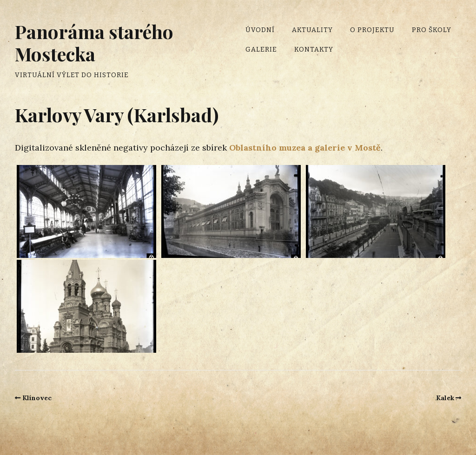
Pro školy (432, 30)
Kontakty (314, 49)
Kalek (445, 398)
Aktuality (312, 30)
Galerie (261, 49)
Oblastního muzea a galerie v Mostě (305, 148)
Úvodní (260, 30)
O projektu (372, 30)
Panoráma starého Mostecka (94, 43)
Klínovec (37, 398)
